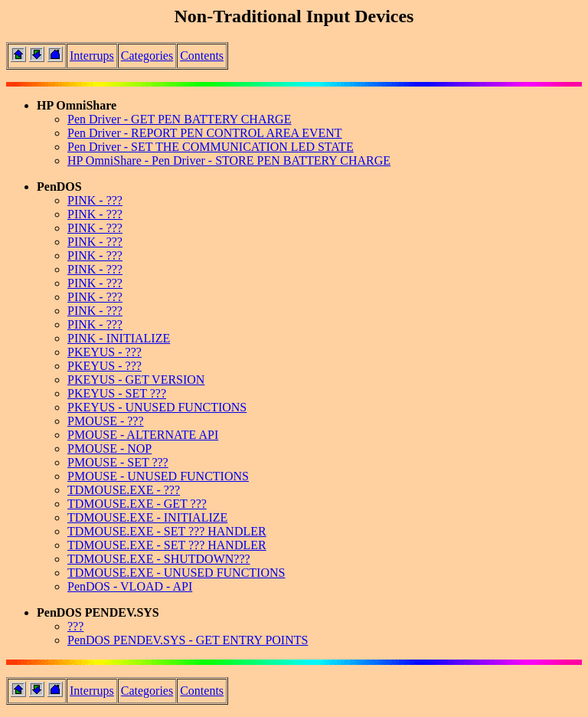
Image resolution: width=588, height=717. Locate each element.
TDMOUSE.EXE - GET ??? (137, 504)
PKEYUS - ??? (105, 352)
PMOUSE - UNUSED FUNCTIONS (158, 476)
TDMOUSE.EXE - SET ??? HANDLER (167, 531)
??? (75, 626)
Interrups (92, 56)
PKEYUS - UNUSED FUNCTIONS (157, 407)
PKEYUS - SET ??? (117, 393)
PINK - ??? (95, 200)
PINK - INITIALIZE (119, 338)
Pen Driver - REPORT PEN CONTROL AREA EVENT (205, 133)
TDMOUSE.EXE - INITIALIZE (147, 517)
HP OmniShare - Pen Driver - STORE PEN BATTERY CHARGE (229, 160)
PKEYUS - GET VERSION (136, 380)
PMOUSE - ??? (106, 421)
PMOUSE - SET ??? (118, 462)
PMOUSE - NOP (109, 449)
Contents (202, 56)
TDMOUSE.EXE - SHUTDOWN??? (159, 559)
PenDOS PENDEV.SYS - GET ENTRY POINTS (188, 640)
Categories (147, 56)
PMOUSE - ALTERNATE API (143, 435)
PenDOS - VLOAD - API (130, 586)
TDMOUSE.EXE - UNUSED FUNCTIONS (176, 573)
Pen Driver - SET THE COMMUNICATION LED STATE (211, 147)
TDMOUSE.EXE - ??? (124, 490)
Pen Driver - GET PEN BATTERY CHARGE (179, 119)
